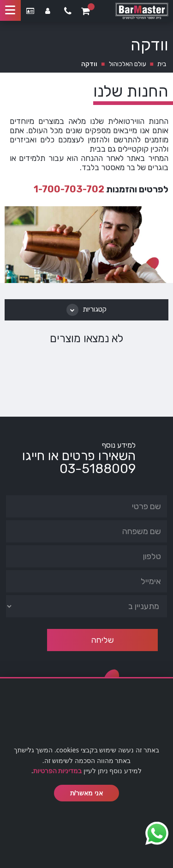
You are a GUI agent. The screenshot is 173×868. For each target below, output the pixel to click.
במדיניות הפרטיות (58, 771)
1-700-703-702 (69, 189)
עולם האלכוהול (128, 64)
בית (162, 64)
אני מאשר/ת (87, 793)
